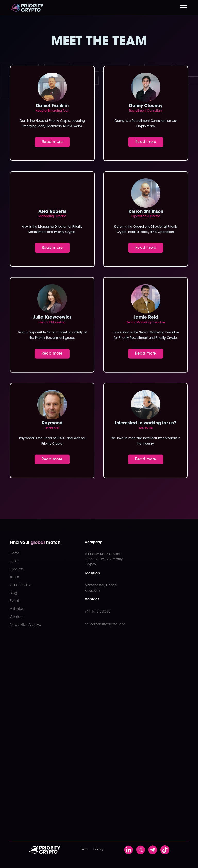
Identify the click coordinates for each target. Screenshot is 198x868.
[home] (27, 8)
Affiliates (17, 609)
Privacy (98, 850)
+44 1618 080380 (97, 612)
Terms (85, 850)
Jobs (14, 561)
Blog (14, 593)
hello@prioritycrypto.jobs (105, 625)
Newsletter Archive (26, 625)
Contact (17, 617)
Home (15, 554)
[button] (183, 8)
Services (17, 569)
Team (14, 577)
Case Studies (20, 585)
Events (15, 601)
